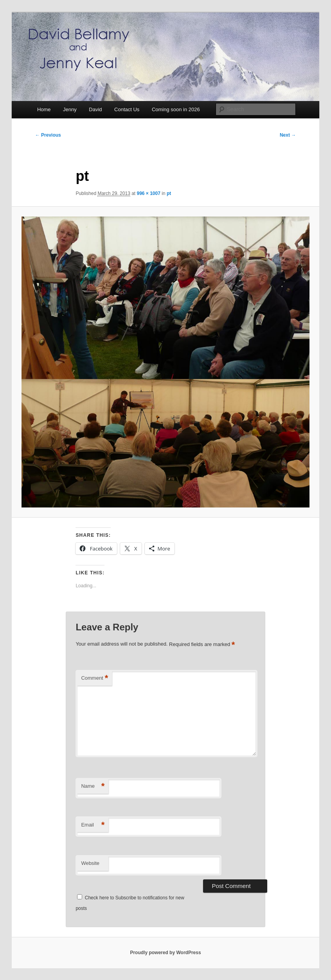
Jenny (70, 109)
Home (44, 109)
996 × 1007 (149, 193)
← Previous (48, 135)
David (95, 109)
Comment (94, 678)
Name (93, 786)
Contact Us (127, 109)
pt (169, 193)
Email (93, 825)
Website (90, 863)
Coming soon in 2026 (176, 109)
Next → (288, 135)
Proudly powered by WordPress (165, 953)
